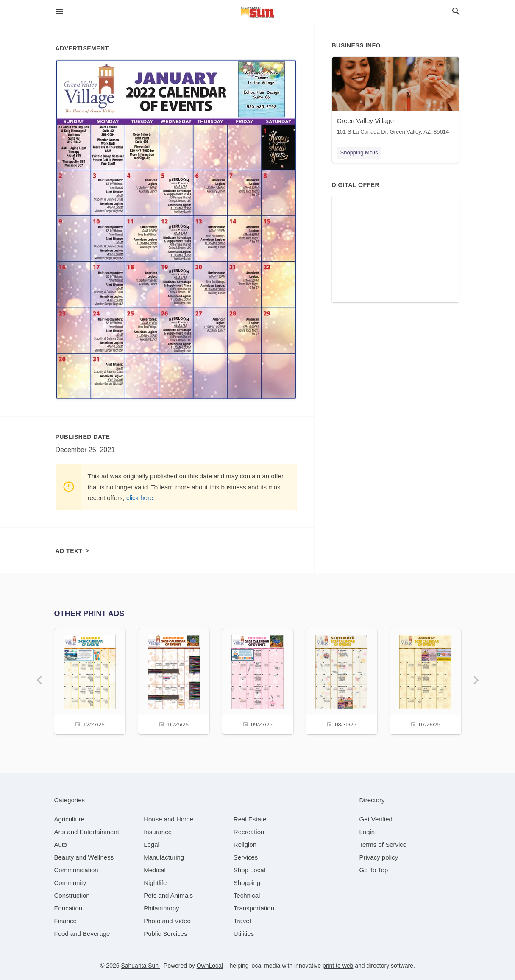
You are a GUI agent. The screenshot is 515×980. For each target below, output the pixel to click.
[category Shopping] (247, 883)
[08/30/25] (342, 680)
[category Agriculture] (70, 819)
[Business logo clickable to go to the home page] (258, 13)
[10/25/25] (174, 680)
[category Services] (246, 857)
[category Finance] (65, 921)
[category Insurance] (158, 832)
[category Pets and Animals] (168, 895)
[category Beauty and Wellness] (84, 857)
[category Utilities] (244, 934)
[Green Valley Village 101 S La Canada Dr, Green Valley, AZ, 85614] (395, 98)
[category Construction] (72, 895)
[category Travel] (242, 921)
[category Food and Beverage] (82, 934)
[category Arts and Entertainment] (87, 832)
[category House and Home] (168, 819)
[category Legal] (152, 845)
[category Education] (68, 908)
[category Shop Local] (249, 870)
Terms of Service (383, 845)
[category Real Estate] (250, 819)
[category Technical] (247, 895)
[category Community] (70, 883)
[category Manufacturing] (164, 857)
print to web (338, 966)
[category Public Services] (166, 934)
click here (140, 498)
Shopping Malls (359, 152)
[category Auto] (61, 845)
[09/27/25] (258, 680)
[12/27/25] (90, 680)
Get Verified (376, 819)
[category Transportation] (254, 908)
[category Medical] (155, 870)
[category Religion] (245, 845)
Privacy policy (379, 857)
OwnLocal (210, 966)
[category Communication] (76, 870)
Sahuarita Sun (141, 966)
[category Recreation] (249, 832)
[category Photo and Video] (167, 921)
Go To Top (374, 870)
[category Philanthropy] (161, 908)
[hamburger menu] (59, 12)
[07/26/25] (426, 680)
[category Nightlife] (155, 883)
